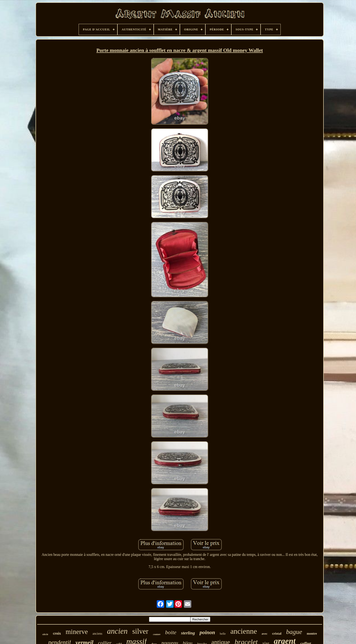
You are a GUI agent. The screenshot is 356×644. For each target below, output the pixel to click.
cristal (277, 633)
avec (265, 634)
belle (223, 634)
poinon (207, 632)
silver (140, 631)
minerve (77, 632)
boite (171, 632)
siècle (45, 634)
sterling (188, 633)
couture (157, 634)
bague (294, 632)
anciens (98, 634)
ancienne (244, 631)
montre (312, 634)
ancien (117, 631)
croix (57, 633)
